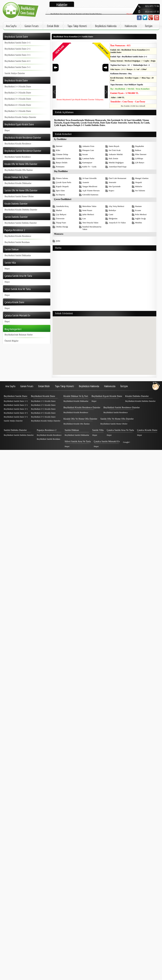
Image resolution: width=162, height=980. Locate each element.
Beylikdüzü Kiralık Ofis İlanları (19, 170)
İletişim (149, 26)
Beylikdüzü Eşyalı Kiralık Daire (107, 396)
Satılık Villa (98, 430)
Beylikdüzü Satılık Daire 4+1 (18, 61)
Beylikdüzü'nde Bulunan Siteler (19, 335)
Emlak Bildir (53, 26)
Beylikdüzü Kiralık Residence (18, 144)
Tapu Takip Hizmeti (77, 26)
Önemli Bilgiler (12, 341)
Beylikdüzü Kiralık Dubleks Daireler (21, 210)
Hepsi (7, 130)
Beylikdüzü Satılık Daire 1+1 (18, 43)
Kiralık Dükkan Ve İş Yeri (76, 396)
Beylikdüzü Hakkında (106, 26)
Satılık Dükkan (72, 430)
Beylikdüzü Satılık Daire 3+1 (18, 55)
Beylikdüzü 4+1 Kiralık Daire (18, 105)
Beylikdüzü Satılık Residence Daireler (121, 407)
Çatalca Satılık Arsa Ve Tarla (120, 430)
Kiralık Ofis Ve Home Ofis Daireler (80, 419)
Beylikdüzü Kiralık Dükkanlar (18, 183)
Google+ (127, 442)
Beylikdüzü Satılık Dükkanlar (18, 255)
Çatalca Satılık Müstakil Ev (107, 441)
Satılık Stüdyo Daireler (15, 73)
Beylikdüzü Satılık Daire (16, 396)
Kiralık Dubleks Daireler (137, 396)
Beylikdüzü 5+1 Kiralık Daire (18, 111)
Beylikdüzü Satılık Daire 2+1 (18, 49)
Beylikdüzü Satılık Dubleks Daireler (21, 223)
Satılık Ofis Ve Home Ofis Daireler (117, 419)
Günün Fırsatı (32, 26)
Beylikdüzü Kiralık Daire (43, 396)
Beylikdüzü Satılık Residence (18, 157)
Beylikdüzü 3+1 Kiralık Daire (18, 99)
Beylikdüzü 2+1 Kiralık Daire (18, 93)
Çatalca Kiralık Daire (147, 430)
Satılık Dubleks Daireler (15, 430)
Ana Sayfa (11, 26)
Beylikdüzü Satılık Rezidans (17, 242)
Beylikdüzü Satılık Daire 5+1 (18, 67)
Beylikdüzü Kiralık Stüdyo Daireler (20, 117)
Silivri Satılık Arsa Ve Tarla (78, 441)
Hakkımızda (131, 26)
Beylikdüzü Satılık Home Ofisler (19, 196)
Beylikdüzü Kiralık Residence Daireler (82, 407)
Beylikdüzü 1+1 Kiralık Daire (18, 87)
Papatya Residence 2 (47, 430)
